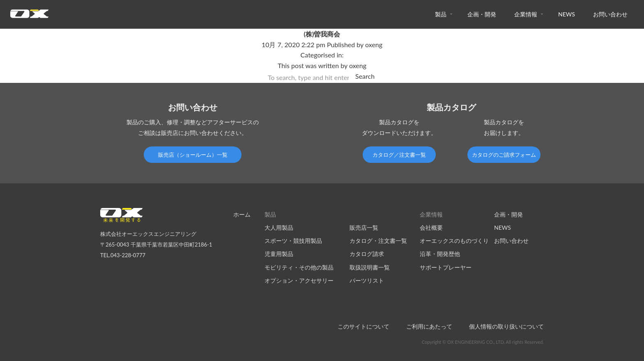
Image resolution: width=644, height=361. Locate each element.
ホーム (242, 214)
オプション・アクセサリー (299, 280)
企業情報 (526, 14)
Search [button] (365, 76)
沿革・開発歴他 (440, 254)
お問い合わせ (610, 14)
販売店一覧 (364, 227)
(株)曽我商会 (322, 34)
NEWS (567, 14)
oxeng (374, 45)
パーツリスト (367, 280)
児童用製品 (279, 254)
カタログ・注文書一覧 (378, 241)
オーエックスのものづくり (454, 241)
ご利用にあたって (429, 326)
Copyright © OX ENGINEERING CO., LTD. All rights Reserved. (483, 342)
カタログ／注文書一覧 (399, 155)
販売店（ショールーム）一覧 (193, 155)
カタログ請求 (367, 254)
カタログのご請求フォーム (504, 155)
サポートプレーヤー (446, 267)
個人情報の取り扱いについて (506, 326)
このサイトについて (363, 326)
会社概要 (431, 227)
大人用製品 (279, 227)
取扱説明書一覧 (370, 267)
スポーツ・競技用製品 (293, 241)
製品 (441, 14)
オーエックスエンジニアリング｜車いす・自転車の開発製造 (29, 16)
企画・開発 (482, 14)
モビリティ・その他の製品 (299, 267)
